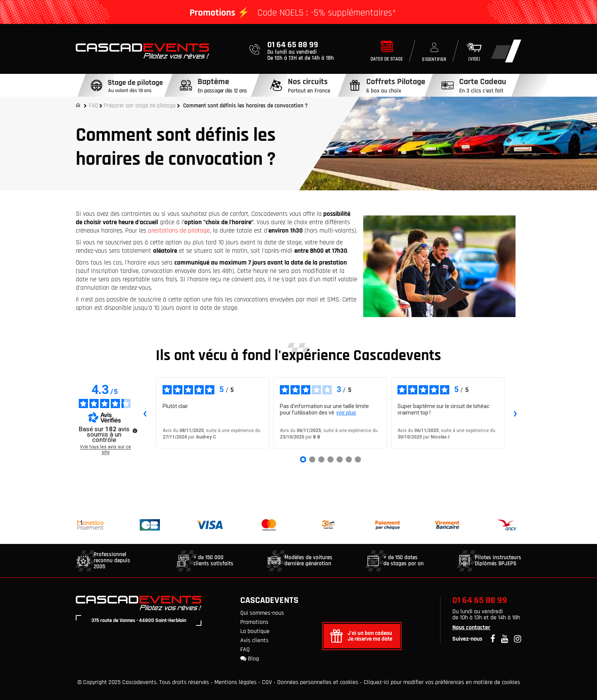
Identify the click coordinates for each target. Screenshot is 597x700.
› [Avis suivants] (515, 413)
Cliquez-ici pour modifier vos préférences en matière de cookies (442, 682)
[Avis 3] (321, 459)
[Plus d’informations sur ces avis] (134, 430)
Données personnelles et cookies (318, 682)
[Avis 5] (340, 459)
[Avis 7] (358, 459)
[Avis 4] (330, 459)
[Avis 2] (312, 459)
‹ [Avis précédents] (145, 413)
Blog (250, 659)
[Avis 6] (349, 459)
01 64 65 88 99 (480, 600)
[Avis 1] (303, 459)
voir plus (346, 413)
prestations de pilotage (179, 231)
